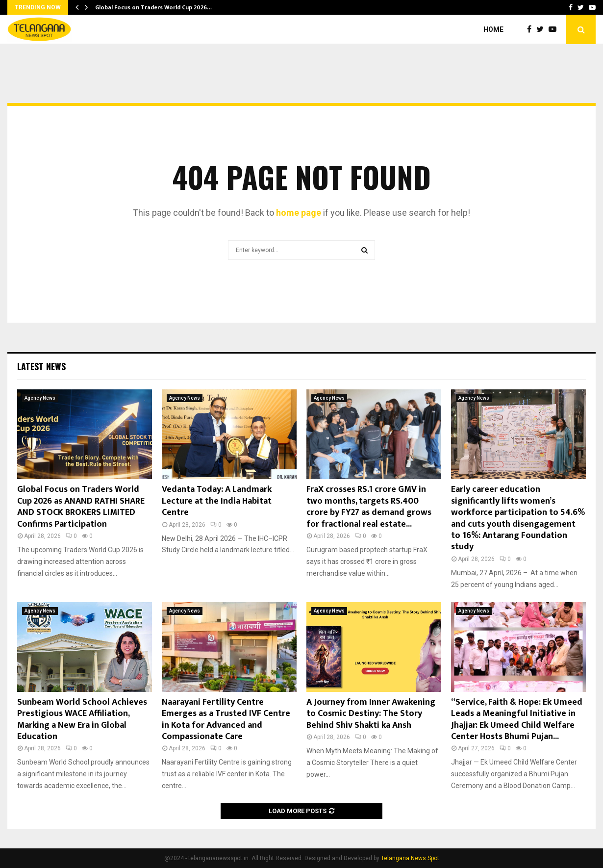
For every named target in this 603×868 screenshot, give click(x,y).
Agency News (40, 398)
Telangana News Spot (410, 858)
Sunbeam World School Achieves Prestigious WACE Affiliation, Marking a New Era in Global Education (82, 719)
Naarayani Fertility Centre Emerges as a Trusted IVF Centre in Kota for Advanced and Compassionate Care (226, 719)
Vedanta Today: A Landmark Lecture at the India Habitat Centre (217, 501)
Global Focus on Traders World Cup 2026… (153, 7)
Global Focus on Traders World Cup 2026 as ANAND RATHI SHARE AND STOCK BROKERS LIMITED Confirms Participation (81, 507)
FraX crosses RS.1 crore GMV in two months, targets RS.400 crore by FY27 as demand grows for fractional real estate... (369, 507)
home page (299, 213)
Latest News (41, 366)
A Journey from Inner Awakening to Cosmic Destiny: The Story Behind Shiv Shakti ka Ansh (371, 714)
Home (493, 29)
